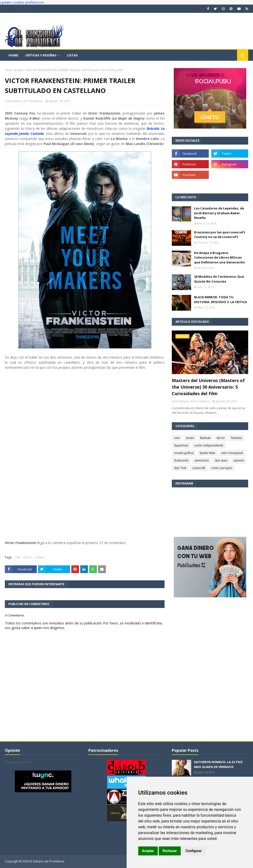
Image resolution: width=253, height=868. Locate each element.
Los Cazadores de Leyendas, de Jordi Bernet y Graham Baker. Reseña (219, 213)
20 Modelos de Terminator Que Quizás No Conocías (219, 279)
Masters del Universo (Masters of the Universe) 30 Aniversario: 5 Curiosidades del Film (208, 387)
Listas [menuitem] (72, 55)
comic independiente (209, 445)
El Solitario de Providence (26, 101)
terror (28, 557)
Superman (181, 445)
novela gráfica (184, 453)
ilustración (181, 460)
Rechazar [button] (170, 851)
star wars (221, 460)
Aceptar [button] (148, 851)
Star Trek (180, 468)
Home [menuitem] (13, 55)
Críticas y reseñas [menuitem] (41, 55)
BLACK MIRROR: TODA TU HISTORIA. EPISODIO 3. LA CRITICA (220, 300)
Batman (205, 438)
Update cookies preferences (22, 2)
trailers (19, 70)
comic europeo (222, 468)
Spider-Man (207, 453)
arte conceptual (232, 453)
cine (18, 557)
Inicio (8, 70)
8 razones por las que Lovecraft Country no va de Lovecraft (220, 235)
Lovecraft (199, 468)
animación (202, 460)
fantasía (236, 438)
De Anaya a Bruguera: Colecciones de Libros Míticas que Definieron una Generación (220, 257)
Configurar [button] (194, 851)
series (190, 438)
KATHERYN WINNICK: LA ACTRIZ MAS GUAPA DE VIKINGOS (218, 764)
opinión (239, 460)
